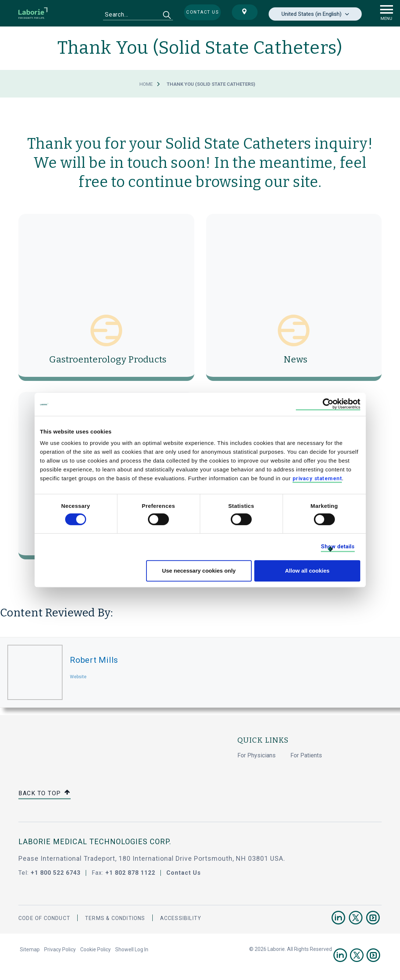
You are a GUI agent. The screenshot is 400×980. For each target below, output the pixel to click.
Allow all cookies (307, 571)
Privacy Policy (60, 949)
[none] (315, 14)
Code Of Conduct (44, 918)
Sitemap (30, 949)
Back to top (45, 794)
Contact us (202, 12)
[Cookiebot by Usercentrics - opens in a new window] (328, 404)
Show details (338, 546)
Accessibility (181, 918)
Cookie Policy (95, 949)
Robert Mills (94, 660)
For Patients (306, 755)
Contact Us (184, 873)
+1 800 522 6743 (56, 873)
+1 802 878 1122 (130, 873)
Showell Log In (132, 949)
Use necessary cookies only (199, 571)
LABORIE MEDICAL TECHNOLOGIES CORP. (95, 842)
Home (146, 84)
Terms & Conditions (115, 918)
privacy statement (317, 478)
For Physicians (256, 755)
